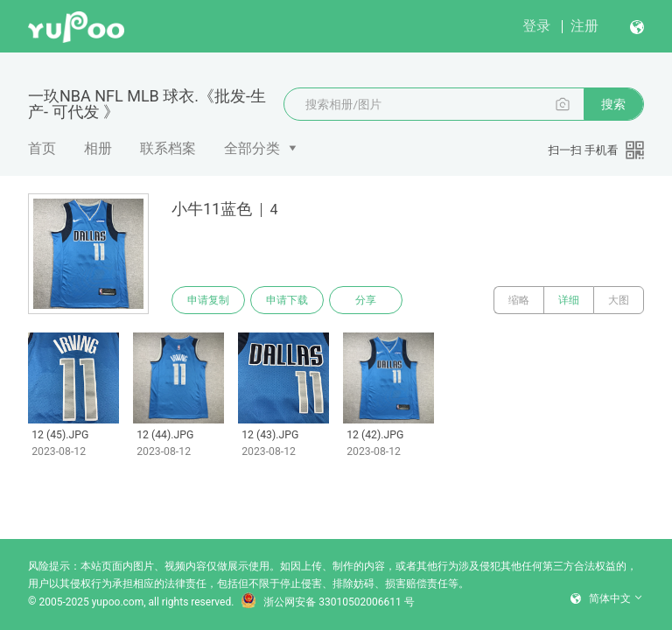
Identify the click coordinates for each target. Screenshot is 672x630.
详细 (569, 300)
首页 (42, 148)
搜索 (613, 104)
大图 (619, 300)
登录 (536, 26)
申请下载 (287, 300)
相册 (98, 148)
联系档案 (168, 148)
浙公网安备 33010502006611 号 (327, 602)
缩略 (519, 300)
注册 (584, 26)
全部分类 (252, 148)
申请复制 (208, 300)
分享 (366, 300)
